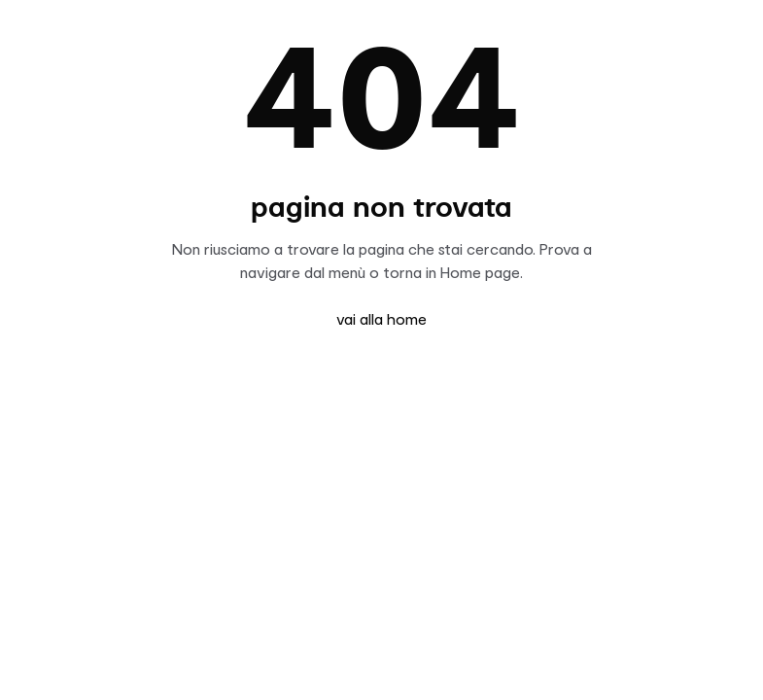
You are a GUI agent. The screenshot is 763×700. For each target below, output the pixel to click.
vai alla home (381, 319)
